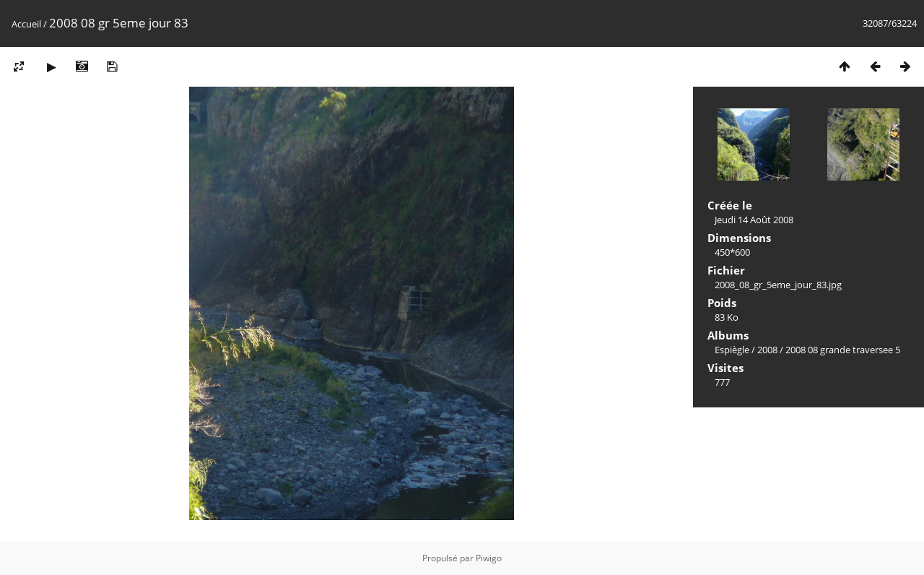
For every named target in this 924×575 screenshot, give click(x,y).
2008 (767, 350)
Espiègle (732, 350)
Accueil (26, 24)
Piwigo (489, 558)
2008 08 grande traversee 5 (843, 350)
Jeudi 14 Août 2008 (754, 220)
